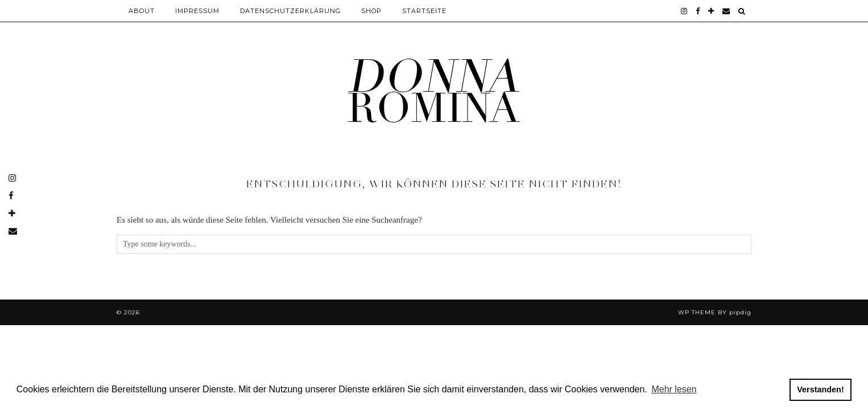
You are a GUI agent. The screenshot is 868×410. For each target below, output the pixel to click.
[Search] (742, 11)
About (142, 11)
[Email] (726, 11)
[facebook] (698, 11)
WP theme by (715, 312)
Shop (371, 11)
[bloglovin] (711, 11)
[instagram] (684, 11)
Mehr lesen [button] (674, 389)
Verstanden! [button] (820, 389)
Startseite (424, 11)
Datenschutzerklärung (290, 11)
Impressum (197, 11)
